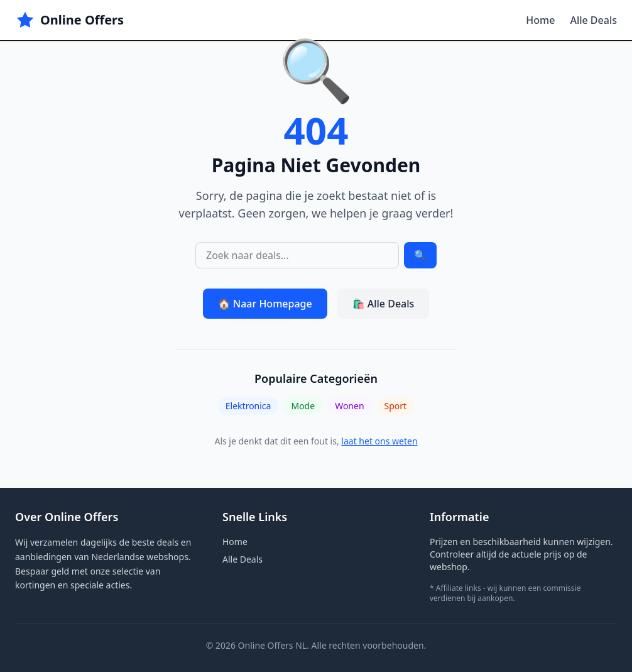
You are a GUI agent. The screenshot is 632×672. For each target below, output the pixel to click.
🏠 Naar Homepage (265, 304)
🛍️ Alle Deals (384, 304)
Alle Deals (593, 20)
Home (540, 20)
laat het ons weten (379, 441)
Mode (303, 406)
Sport (396, 406)
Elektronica (248, 406)
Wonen (349, 406)
